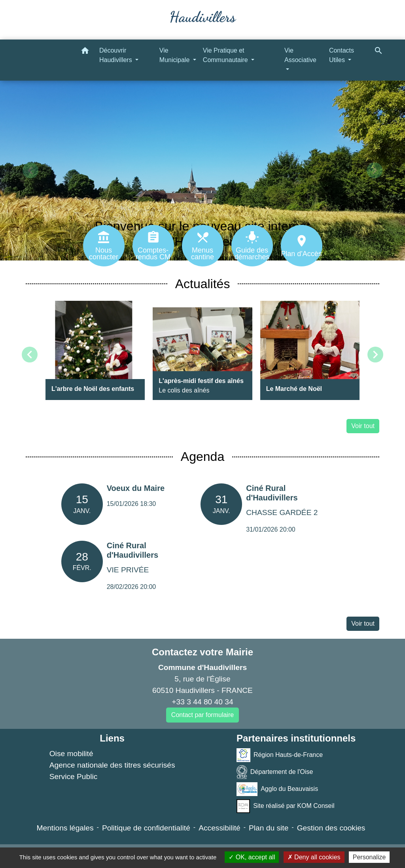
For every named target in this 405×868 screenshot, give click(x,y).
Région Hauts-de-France (280, 755)
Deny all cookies (314, 857)
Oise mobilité (71, 754)
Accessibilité (220, 828)
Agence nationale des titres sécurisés (112, 765)
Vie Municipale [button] (175, 55)
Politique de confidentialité (146, 828)
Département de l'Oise (275, 772)
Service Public (74, 776)
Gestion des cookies (331, 828)
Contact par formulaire (202, 715)
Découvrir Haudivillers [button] (116, 55)
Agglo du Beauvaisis (277, 789)
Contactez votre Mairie (202, 652)
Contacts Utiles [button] (342, 55)
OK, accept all (252, 857)
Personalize (369, 857)
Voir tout (363, 426)
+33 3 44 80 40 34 (202, 702)
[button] (85, 52)
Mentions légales (65, 828)
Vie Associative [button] (300, 55)
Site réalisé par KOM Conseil (286, 806)
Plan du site (269, 828)
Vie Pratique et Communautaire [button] (226, 55)
